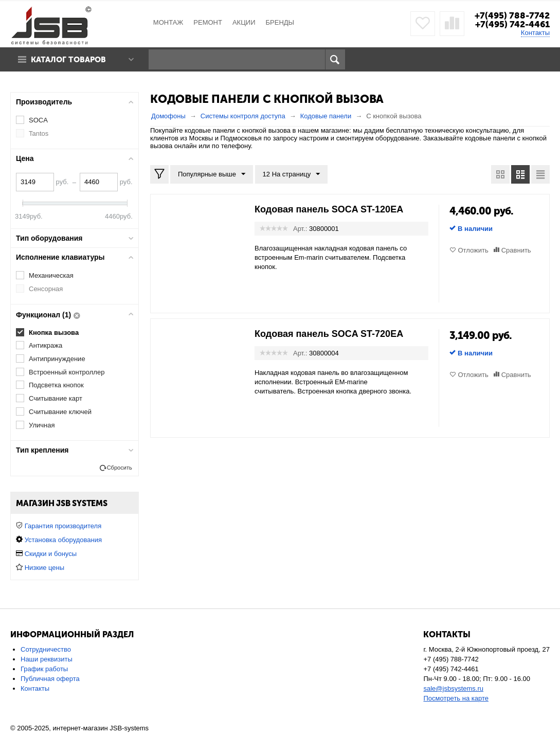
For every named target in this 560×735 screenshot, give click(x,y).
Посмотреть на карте (456, 698)
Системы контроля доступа (243, 116)
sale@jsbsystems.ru (453, 688)
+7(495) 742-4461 (512, 24)
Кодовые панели (326, 116)
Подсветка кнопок (56, 385)
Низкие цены (44, 568)
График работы (44, 669)
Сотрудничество (46, 649)
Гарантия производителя (63, 526)
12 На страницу (292, 174)
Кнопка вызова (54, 333)
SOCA (38, 120)
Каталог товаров (68, 60)
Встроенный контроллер (67, 372)
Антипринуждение (57, 359)
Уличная (42, 425)
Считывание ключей (60, 412)
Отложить (473, 250)
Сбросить (120, 468)
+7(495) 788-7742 (512, 15)
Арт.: (300, 229)
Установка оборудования (63, 540)
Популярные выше (212, 174)
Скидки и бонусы (51, 554)
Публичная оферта (50, 679)
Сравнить (516, 250)
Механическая (51, 275)
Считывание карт (56, 398)
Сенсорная (46, 289)
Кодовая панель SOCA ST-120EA (329, 209)
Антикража (46, 345)
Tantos (39, 133)
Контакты (535, 33)
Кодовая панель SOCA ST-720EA (329, 334)
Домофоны (168, 116)
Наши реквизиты (47, 659)
